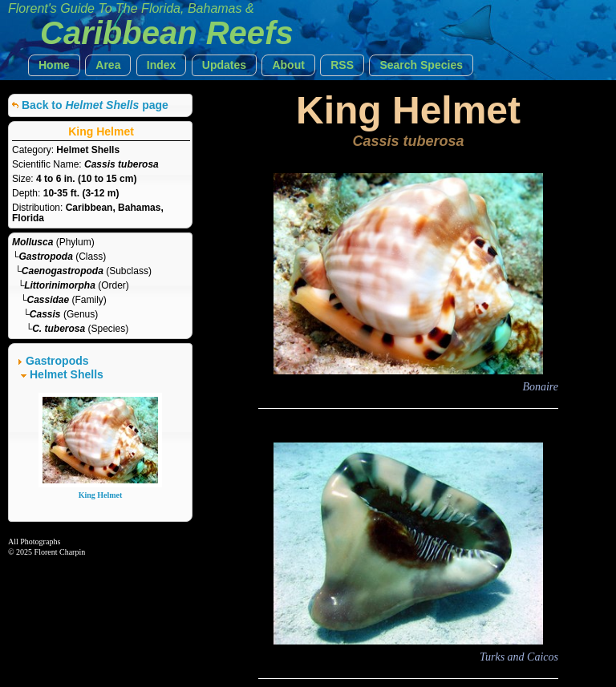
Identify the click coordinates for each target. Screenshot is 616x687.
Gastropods (57, 361)
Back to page (95, 105)
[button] (54, 65)
